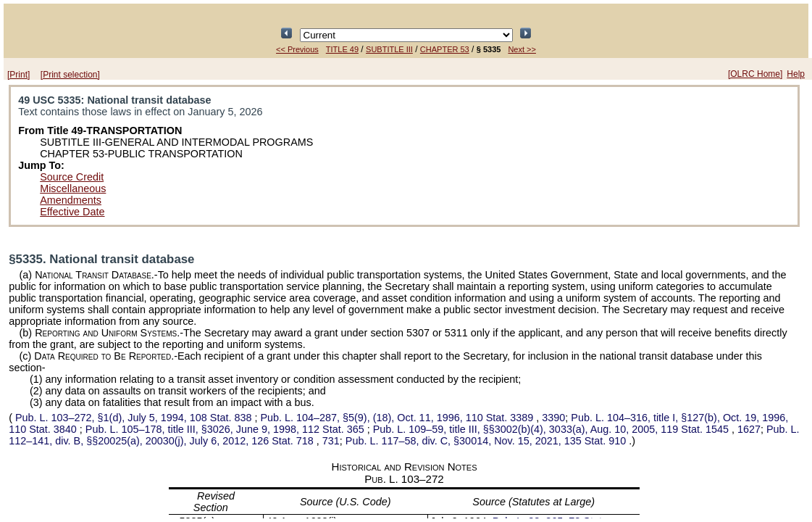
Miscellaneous (73, 188)
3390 (553, 418)
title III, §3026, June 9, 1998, (226, 429)
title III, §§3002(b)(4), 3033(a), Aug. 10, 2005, (552, 429)
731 (331, 441)
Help (796, 74)
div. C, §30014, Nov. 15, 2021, (487, 441)
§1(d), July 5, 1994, (133, 418)
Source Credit (72, 177)
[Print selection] (70, 75)
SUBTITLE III (389, 49)
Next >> (522, 49)
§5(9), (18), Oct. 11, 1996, (398, 418)
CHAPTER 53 (445, 49)
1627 (749, 429)
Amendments (71, 200)
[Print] (18, 75)
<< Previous (297, 49)
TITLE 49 (342, 49)
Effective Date (72, 212)
